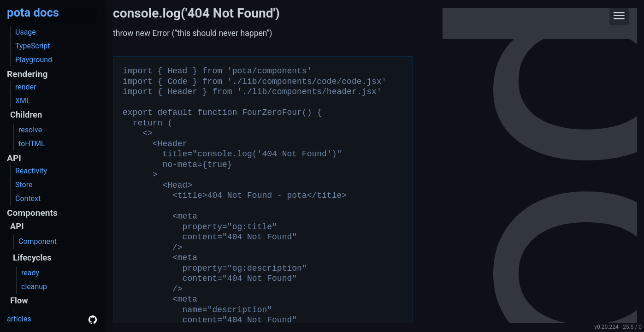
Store (24, 185)
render (26, 87)
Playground (34, 60)
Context (28, 199)
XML (23, 101)
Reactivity (31, 171)
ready (30, 273)
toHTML (32, 144)
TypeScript (32, 46)
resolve (30, 130)
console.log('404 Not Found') (196, 13)
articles (19, 319)
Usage (26, 32)
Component (38, 241)
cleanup (34, 287)
